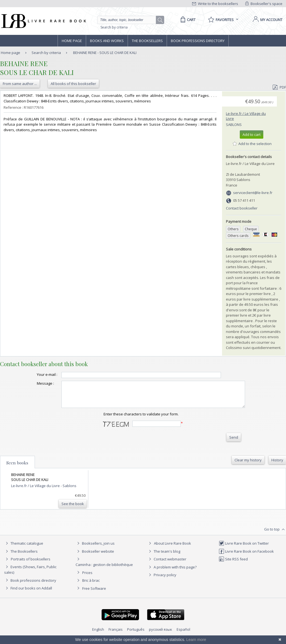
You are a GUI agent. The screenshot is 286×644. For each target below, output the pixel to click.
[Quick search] (129, 20)
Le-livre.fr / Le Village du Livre (36, 491)
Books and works (107, 41)
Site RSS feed (233, 564)
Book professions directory (198, 41)
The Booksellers (147, 41)
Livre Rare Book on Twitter (244, 548)
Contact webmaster (167, 564)
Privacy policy (162, 580)
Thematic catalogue (24, 548)
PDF (279, 87)
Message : (34, 383)
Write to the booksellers (215, 4)
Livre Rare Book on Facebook (246, 556)
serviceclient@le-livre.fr (253, 193)
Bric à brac (91, 585)
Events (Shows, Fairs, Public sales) (30, 574)
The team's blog (164, 556)
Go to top (275, 534)
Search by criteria (114, 27)
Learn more (196, 640)
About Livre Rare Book (172, 548)
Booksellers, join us (95, 548)
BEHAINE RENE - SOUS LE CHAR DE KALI (105, 53)
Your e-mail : (36, 374)
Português (136, 634)
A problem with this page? (172, 572)
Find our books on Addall (28, 593)
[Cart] (187, 20)
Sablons (234, 125)
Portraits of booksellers (31, 564)
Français (116, 634)
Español (183, 634)
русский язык (161, 634)
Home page (72, 41)
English (98, 634)
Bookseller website (95, 556)
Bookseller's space (264, 4)
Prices (87, 578)
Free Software (94, 593)
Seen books (17, 468)
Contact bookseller (242, 208)
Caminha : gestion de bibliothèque (104, 570)
